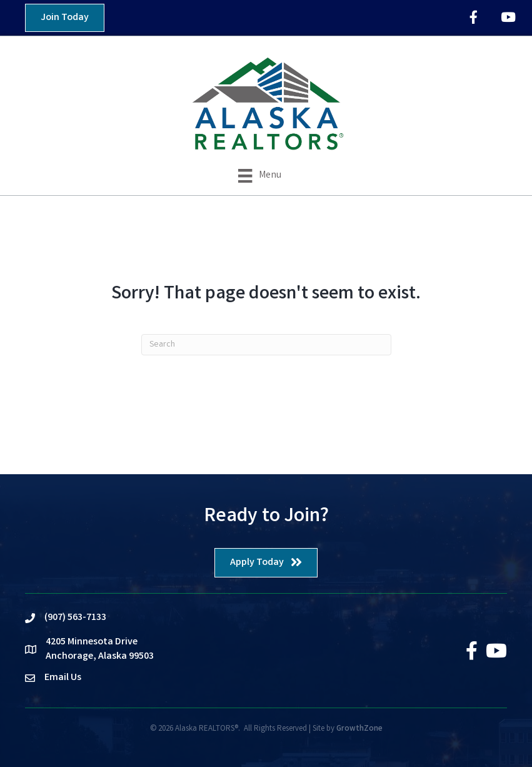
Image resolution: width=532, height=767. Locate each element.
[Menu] (259, 176)
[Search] (266, 345)
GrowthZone (359, 729)
